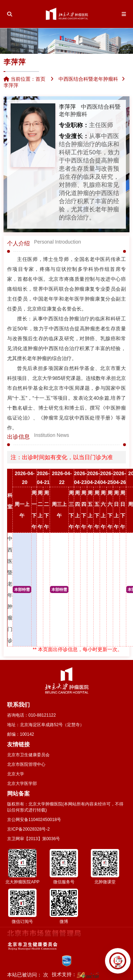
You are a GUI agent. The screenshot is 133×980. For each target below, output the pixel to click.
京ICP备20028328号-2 (28, 829)
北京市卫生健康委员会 (28, 755)
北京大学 (16, 774)
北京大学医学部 (22, 784)
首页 (40, 79)
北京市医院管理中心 (26, 764)
